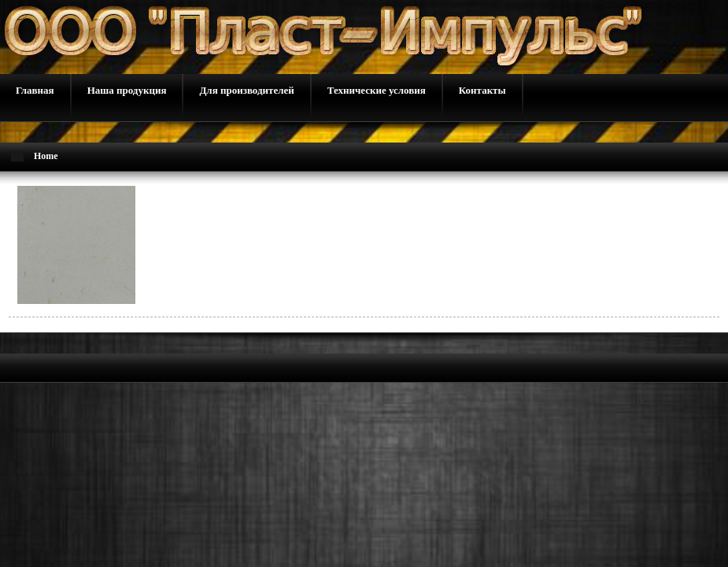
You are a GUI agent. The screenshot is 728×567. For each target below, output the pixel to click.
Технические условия (377, 90)
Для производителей (246, 90)
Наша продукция (127, 90)
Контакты (482, 90)
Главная (35, 90)
